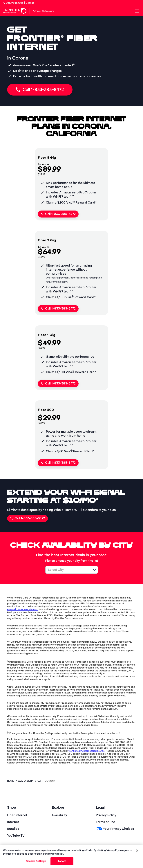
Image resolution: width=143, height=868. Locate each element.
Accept (62, 861)
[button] (94, 570)
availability (26, 781)
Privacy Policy (106, 815)
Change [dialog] (30, 3)
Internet (13, 822)
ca (39, 781)
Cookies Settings (36, 861)
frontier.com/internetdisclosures (87, 751)
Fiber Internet (17, 815)
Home (11, 781)
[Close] (137, 851)
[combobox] (68, 570)
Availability (59, 815)
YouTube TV (16, 836)
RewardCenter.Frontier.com (23, 610)
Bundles (13, 829)
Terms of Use (105, 822)
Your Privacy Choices (115, 829)
